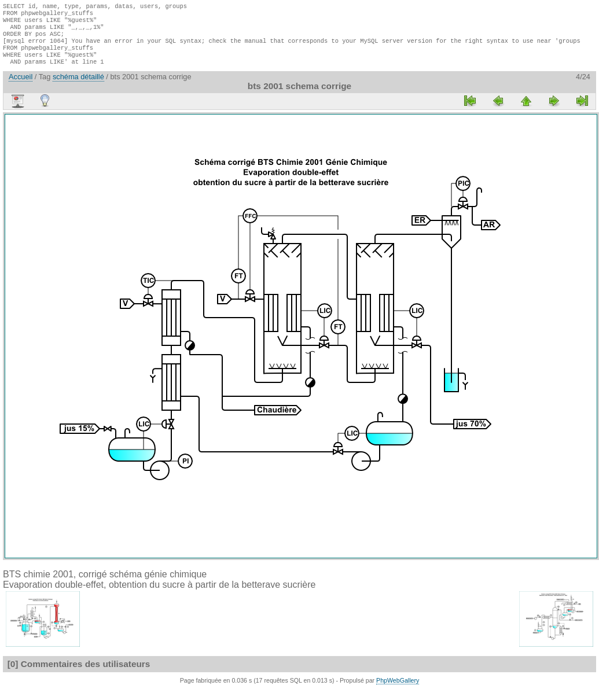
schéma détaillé (78, 87)
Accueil (21, 87)
